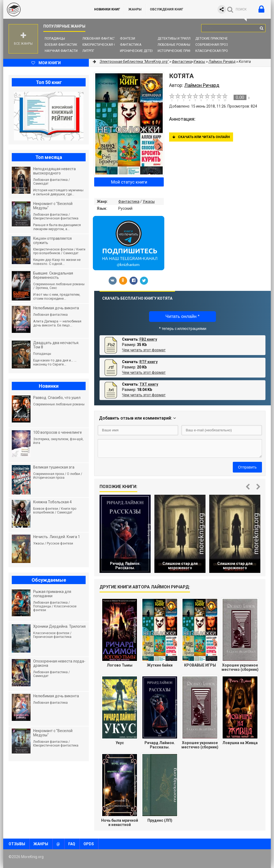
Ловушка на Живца (240, 743)
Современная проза (213, 45)
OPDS (89, 844)
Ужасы (149, 201)
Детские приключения (215, 39)
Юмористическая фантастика (109, 45)
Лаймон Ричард (222, 62)
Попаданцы (55, 39)
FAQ (72, 844)
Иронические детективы (141, 51)
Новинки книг (107, 9)
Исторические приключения (182, 51)
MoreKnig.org (43, 9)
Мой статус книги (129, 182)
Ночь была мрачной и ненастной (120, 823)
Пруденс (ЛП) (160, 820)
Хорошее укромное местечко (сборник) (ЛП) (200, 745)
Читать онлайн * (182, 316)
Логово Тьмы (120, 665)
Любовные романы (174, 45)
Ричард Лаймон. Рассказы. (160, 745)
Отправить (247, 467)
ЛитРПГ (88, 51)
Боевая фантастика (62, 45)
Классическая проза (214, 51)
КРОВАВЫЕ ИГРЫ (200, 665)
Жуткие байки (160, 665)
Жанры (135, 9)
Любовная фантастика (102, 39)
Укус (120, 743)
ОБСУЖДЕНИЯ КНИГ (167, 9)
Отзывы (17, 844)
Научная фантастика (63, 51)
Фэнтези (128, 39)
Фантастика (131, 45)
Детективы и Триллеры (177, 39)
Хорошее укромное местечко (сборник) (240, 667)
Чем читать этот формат (144, 350)
